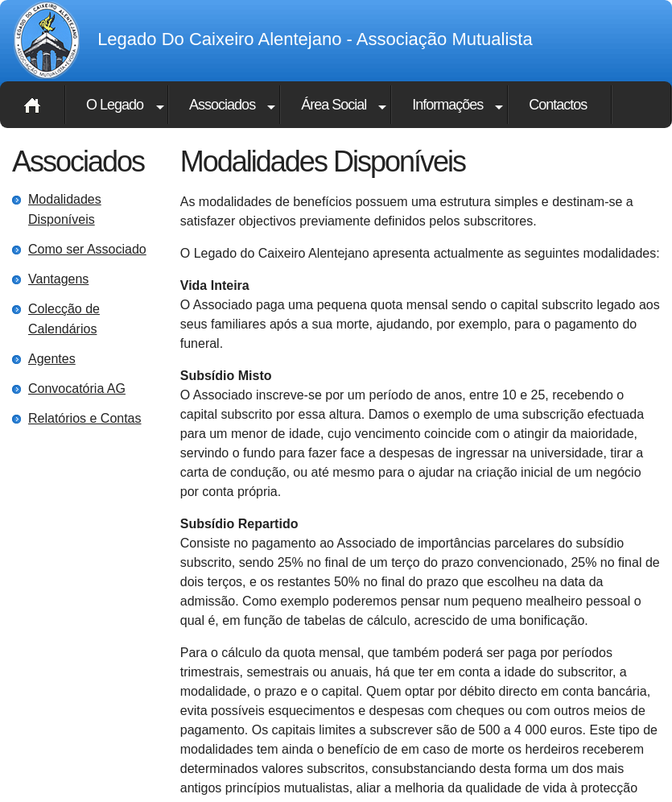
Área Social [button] (334, 105)
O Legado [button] (115, 105)
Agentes (52, 359)
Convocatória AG (77, 389)
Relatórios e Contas (85, 418)
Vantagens (58, 279)
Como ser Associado (87, 249)
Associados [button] (222, 105)
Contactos (558, 105)
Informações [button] (447, 105)
